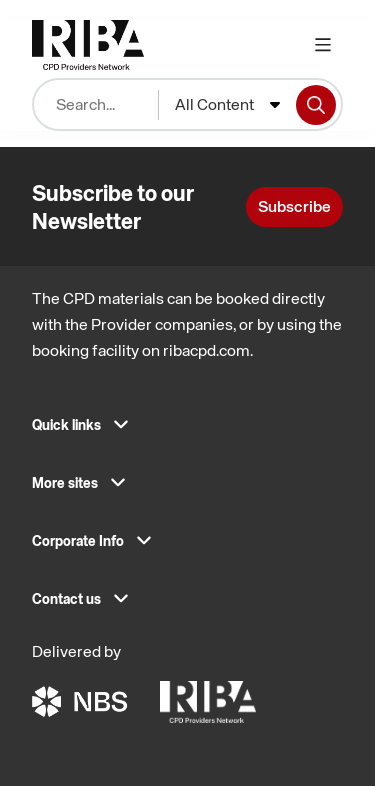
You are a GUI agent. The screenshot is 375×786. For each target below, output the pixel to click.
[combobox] (227, 105)
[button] (187, 431)
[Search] (316, 105)
